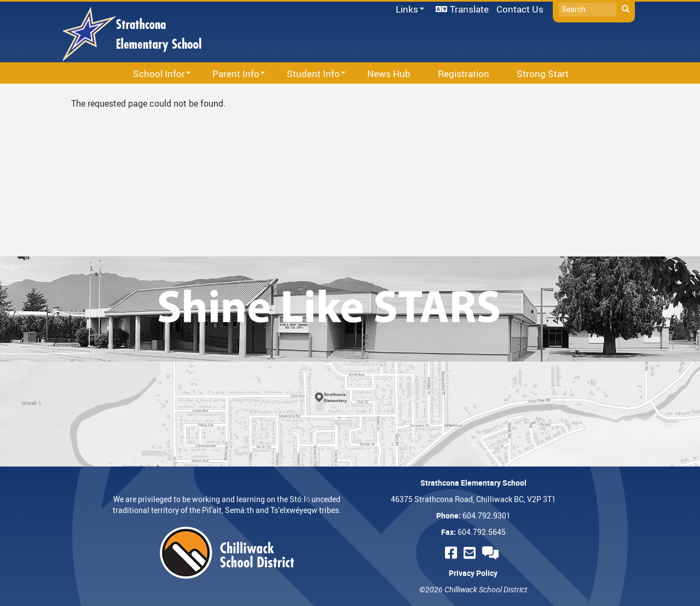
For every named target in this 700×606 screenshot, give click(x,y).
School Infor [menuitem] (155, 74)
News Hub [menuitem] (389, 74)
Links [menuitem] (408, 10)
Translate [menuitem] (469, 9)
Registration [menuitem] (464, 74)
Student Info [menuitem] (309, 74)
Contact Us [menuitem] (520, 9)
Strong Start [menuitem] (543, 74)
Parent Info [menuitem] (232, 74)
